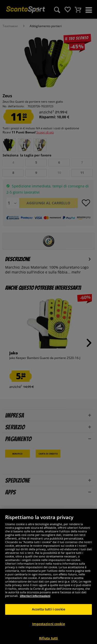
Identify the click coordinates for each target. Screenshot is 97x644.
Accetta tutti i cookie (48, 614)
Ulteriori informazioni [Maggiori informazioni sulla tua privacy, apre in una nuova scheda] (35, 600)
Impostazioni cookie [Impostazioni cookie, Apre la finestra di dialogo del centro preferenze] (48, 628)
